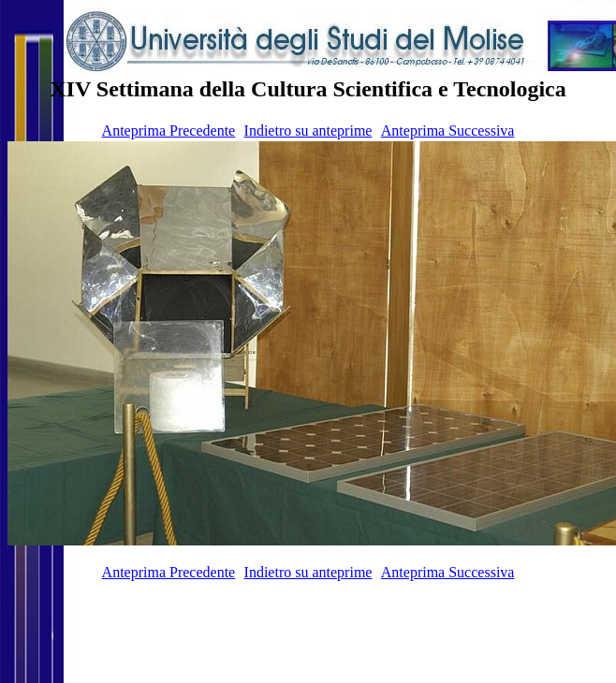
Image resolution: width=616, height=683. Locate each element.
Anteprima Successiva (448, 131)
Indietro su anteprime (308, 131)
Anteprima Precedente (169, 131)
